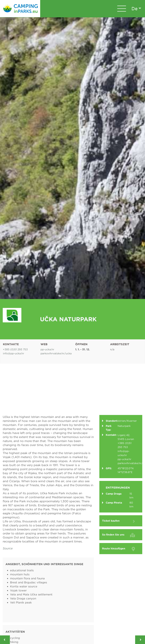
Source (8, 548)
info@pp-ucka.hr (14, 353)
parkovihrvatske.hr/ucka (56, 353)
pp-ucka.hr (47, 349)
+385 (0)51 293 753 (15, 349)
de (134, 8)
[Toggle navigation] (122, 9)
